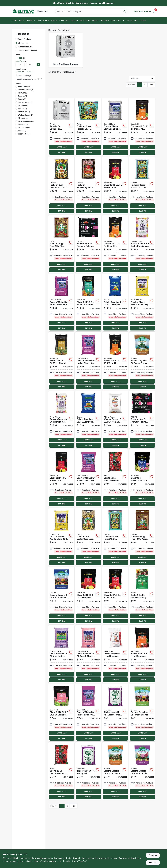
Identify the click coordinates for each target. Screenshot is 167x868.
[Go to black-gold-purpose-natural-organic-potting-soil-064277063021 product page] (142, 127)
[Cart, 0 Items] (154, 12)
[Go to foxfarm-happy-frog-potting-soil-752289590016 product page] (142, 537)
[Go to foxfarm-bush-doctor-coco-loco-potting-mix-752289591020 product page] (61, 185)
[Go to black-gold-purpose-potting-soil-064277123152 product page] (115, 595)
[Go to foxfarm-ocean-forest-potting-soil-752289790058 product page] (142, 185)
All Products (23, 43)
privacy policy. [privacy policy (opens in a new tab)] (13, 861)
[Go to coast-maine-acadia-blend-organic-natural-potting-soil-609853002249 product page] (61, 537)
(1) (23, 124)
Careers (143, 20)
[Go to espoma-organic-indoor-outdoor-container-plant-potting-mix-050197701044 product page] (142, 713)
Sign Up (147, 11)
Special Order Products (27, 50)
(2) (22, 99)
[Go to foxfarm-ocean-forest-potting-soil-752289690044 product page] (88, 127)
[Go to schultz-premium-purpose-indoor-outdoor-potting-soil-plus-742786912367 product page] (88, 420)
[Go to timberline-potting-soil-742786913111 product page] (88, 771)
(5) (23, 96)
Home (14, 20)
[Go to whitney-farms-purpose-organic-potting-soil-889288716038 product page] (115, 420)
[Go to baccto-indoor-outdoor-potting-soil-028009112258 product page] (61, 771)
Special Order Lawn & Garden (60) (31, 79)
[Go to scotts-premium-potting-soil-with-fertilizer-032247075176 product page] (142, 595)
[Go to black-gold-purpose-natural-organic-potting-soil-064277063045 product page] (142, 654)
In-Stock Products (25, 47)
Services (74, 20)
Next (151, 85)
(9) (26, 90)
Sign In (137, 11)
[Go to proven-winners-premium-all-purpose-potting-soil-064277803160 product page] (61, 420)
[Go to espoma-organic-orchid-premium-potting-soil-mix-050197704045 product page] (142, 771)
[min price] (20, 65)
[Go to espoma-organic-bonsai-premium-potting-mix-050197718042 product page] (142, 361)
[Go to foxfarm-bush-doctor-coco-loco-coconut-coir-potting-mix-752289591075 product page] (88, 537)
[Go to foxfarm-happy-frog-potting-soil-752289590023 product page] (61, 244)
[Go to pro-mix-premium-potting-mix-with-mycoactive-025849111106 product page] (142, 420)
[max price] (31, 65)
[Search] (125, 11)
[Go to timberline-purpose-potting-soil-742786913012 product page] (115, 713)
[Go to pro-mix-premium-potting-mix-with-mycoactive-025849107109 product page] (88, 244)
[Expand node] (16, 79)
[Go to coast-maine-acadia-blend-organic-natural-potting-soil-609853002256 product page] (142, 303)
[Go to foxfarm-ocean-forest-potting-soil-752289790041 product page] (115, 537)
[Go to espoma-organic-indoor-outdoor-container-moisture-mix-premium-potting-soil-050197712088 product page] (61, 595)
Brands (54, 20)
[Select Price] (38, 65)
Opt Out (153, 863)
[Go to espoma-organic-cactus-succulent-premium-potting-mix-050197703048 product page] (115, 771)
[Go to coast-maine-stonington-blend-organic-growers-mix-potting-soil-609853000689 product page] (115, 127)
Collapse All (20, 72)
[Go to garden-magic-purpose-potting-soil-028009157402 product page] (115, 654)
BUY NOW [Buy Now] (62, 152)
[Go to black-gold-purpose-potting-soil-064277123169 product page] (61, 478)
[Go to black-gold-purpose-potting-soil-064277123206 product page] (115, 185)
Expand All (30, 72)
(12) (24, 87)
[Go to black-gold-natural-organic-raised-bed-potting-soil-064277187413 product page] (61, 361)
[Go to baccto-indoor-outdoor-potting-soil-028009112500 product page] (115, 478)
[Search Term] (91, 12)
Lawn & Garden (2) (24, 76)
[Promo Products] (16, 39)
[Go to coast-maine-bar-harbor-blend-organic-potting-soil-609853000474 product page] (88, 713)
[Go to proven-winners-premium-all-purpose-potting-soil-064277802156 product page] (142, 244)
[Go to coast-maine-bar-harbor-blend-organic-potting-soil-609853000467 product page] (61, 303)
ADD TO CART (62, 147)
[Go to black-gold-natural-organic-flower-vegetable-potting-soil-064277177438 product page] (88, 303)
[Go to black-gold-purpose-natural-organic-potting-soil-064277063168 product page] (115, 361)
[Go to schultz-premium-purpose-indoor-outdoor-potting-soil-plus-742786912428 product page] (115, 303)
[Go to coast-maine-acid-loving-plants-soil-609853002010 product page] (61, 654)
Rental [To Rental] (21, 20)
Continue (153, 855)
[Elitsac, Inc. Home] (23, 12)
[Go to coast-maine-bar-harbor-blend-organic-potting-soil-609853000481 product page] (88, 361)
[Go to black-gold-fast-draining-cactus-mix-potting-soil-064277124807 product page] (61, 713)
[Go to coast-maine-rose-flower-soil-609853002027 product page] (88, 654)
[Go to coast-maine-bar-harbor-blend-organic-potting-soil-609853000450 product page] (88, 478)
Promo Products (25, 39)
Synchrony (31, 20)
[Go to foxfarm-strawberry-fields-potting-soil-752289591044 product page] (88, 185)
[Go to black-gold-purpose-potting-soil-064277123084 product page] (88, 595)
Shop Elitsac (42, 20)
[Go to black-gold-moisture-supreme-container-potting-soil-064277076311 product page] (142, 478)
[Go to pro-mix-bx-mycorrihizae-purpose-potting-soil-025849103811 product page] (61, 127)
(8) (23, 93)
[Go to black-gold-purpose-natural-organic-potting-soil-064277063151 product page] (115, 244)
